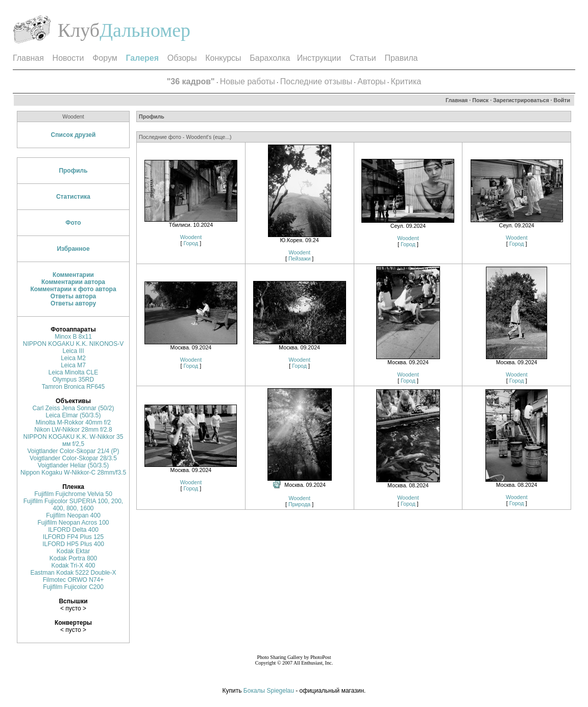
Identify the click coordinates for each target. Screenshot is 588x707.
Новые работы (248, 81)
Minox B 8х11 (73, 337)
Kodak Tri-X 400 (73, 565)
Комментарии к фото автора (73, 289)
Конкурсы (223, 58)
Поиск (480, 100)
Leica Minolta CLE (73, 372)
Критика (406, 81)
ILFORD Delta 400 (73, 530)
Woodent (191, 237)
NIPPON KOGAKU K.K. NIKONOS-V (73, 344)
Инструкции (319, 58)
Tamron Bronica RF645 (73, 387)
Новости (68, 58)
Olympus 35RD (73, 380)
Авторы (371, 81)
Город (191, 243)
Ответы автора (73, 296)
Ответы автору (73, 303)
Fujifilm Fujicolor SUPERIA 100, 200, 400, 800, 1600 (73, 505)
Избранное (73, 249)
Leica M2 (73, 358)
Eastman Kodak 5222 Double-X (73, 573)
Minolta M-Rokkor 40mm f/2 (73, 422)
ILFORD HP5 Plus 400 (73, 544)
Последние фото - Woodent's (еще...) (185, 137)
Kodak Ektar (73, 551)
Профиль (73, 171)
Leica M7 (73, 365)
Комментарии (73, 275)
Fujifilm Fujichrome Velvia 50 (73, 494)
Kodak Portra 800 (73, 558)
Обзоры (182, 58)
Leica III (73, 351)
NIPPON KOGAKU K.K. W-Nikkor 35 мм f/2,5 (73, 440)
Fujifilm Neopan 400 (73, 515)
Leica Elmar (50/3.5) (73, 415)
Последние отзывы (316, 81)
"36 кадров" (191, 81)
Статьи (363, 58)
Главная (28, 58)
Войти (562, 100)
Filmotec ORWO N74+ (73, 580)
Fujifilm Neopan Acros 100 (73, 523)
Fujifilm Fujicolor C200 (73, 587)
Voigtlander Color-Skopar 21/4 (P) (73, 451)
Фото (73, 223)
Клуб (79, 30)
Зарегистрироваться (521, 100)
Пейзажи (299, 258)
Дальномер (145, 30)
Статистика (73, 197)
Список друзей (73, 135)
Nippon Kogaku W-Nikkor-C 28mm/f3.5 (73, 473)
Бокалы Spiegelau (269, 691)
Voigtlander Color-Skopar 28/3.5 (73, 458)
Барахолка (270, 58)
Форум (105, 58)
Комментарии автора (73, 282)
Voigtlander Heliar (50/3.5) (73, 465)
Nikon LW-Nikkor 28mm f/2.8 (73, 430)
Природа (299, 504)
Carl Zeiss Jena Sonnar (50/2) (73, 408)
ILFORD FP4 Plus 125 (73, 537)
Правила (401, 58)
